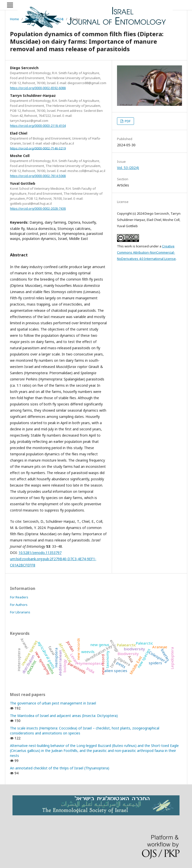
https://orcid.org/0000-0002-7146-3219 (38, 148)
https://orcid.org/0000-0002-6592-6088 (38, 88)
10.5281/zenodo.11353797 (40, 553)
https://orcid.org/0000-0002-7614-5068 (38, 176)
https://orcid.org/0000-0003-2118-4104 (38, 126)
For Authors (19, 605)
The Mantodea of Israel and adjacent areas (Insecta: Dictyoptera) (64, 716)
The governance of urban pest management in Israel (53, 703)
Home (14, 19)
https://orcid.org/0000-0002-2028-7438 (38, 209)
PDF (127, 121)
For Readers (19, 597)
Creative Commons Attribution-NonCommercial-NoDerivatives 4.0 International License (146, 252)
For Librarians (20, 612)
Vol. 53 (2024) (54, 19)
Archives (31, 19)
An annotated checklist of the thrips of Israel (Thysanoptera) (60, 768)
